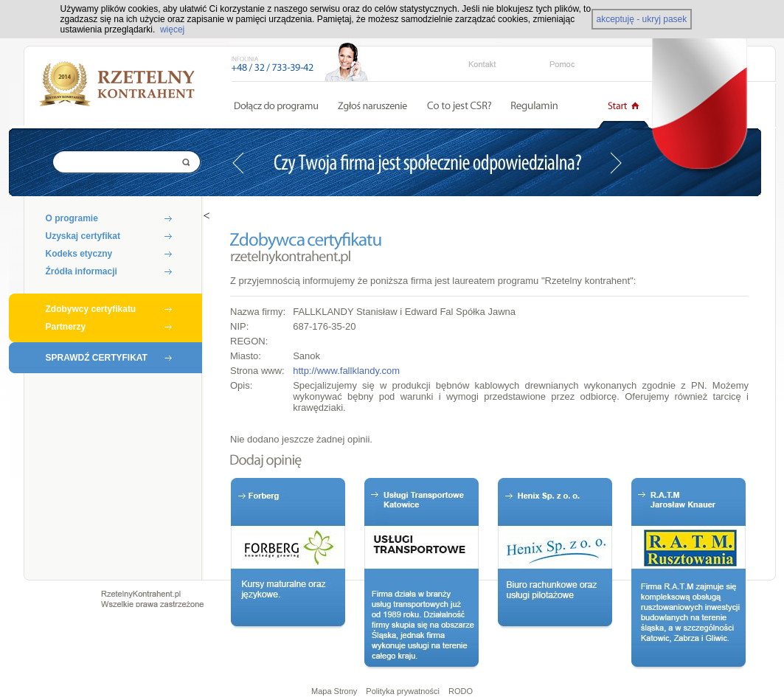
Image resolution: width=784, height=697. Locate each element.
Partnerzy (66, 327)
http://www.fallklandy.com (346, 371)
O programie (72, 218)
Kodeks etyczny (79, 254)
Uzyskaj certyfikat (83, 236)
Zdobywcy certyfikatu (91, 309)
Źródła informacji (81, 271)
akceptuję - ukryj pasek (642, 19)
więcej (172, 30)
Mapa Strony (334, 691)
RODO (461, 691)
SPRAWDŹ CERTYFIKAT (97, 358)
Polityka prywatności (403, 691)
